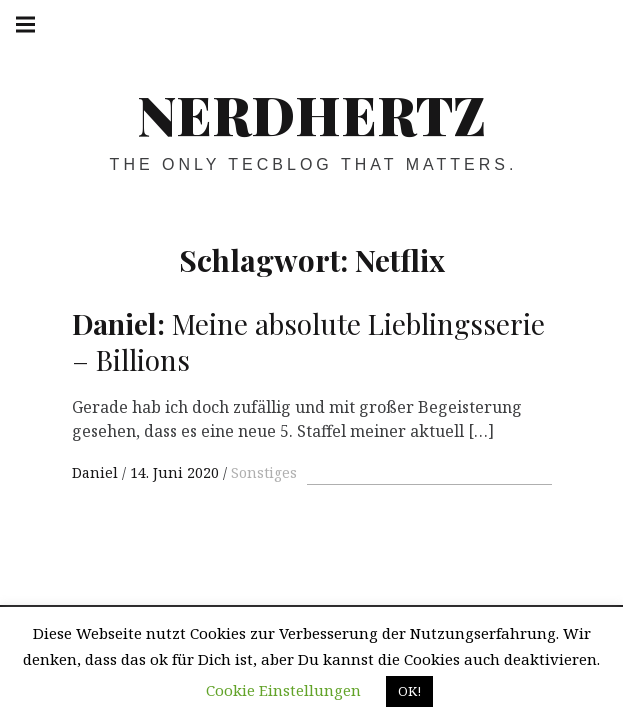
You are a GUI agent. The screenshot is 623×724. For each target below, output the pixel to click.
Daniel (97, 472)
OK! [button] (409, 691)
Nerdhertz (311, 114)
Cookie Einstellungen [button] (283, 690)
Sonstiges (264, 472)
